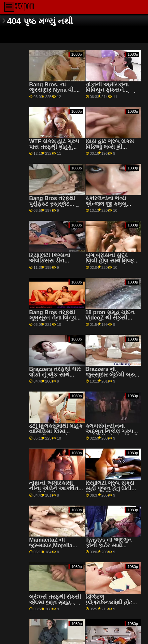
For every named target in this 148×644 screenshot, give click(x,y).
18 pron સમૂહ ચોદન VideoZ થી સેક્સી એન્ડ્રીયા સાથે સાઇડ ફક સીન (110, 321)
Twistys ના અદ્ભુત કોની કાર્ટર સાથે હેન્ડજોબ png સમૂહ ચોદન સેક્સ (109, 548)
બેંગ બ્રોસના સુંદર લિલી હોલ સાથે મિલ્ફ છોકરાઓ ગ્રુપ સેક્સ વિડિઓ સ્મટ (110, 264)
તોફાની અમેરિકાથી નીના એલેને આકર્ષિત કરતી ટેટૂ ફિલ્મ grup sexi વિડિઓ (54, 491)
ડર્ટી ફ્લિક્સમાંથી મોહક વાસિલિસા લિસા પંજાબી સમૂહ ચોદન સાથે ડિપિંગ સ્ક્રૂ (56, 434)
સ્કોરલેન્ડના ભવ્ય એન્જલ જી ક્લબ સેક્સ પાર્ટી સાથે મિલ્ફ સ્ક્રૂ (111, 207)
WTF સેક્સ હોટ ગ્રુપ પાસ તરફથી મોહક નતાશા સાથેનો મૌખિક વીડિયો (54, 150)
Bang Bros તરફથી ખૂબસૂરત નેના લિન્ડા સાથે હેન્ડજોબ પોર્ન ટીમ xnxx (52, 321)
